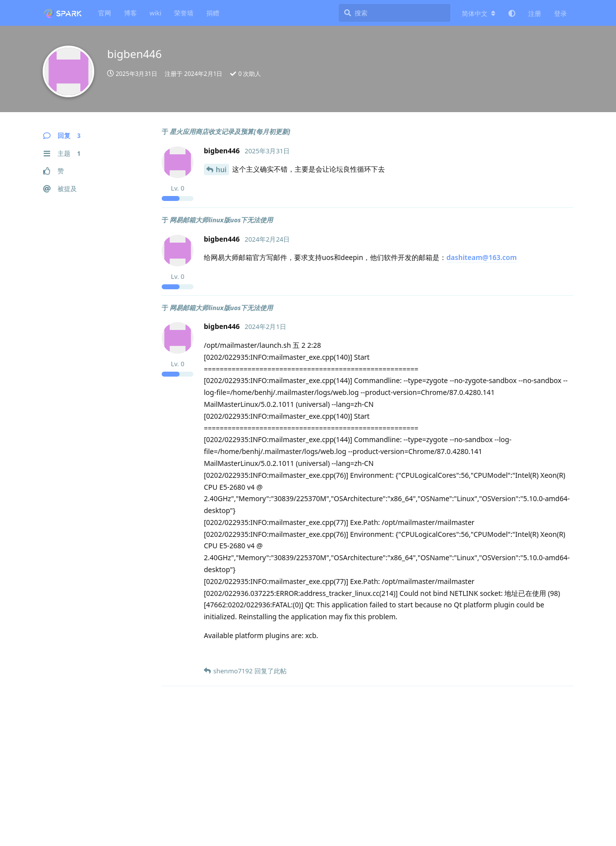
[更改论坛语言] (479, 13)
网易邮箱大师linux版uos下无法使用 (221, 220)
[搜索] (395, 13)
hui (221, 169)
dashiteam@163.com (482, 257)
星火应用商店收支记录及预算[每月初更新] (230, 131)
